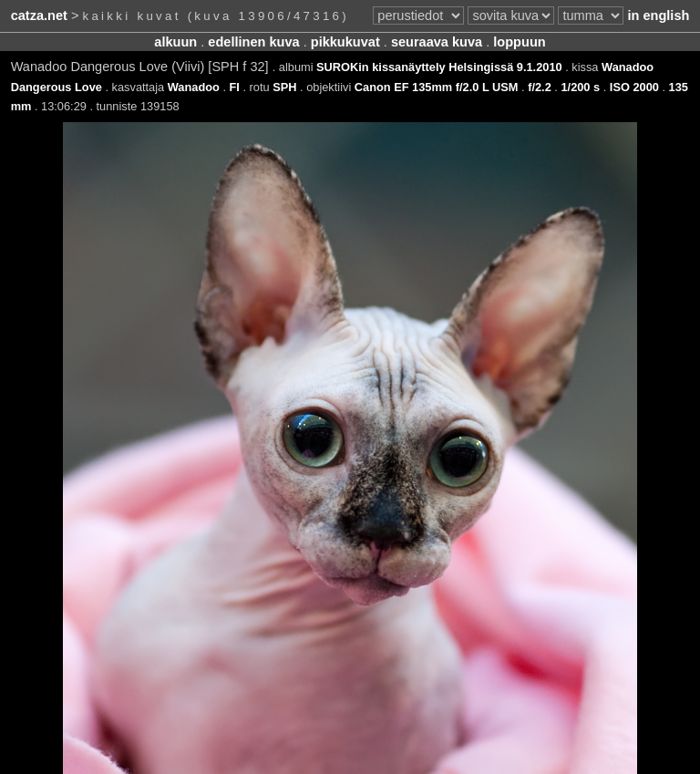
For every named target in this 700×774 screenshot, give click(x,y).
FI (235, 87)
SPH (284, 87)
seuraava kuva (437, 42)
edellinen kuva (253, 42)
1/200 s (580, 87)
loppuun (519, 42)
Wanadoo (194, 87)
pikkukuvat (345, 42)
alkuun (175, 42)
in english (658, 15)
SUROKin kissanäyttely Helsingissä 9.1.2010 (439, 67)
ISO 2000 (634, 87)
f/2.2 (540, 87)
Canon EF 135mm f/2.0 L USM (437, 87)
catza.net (39, 15)
